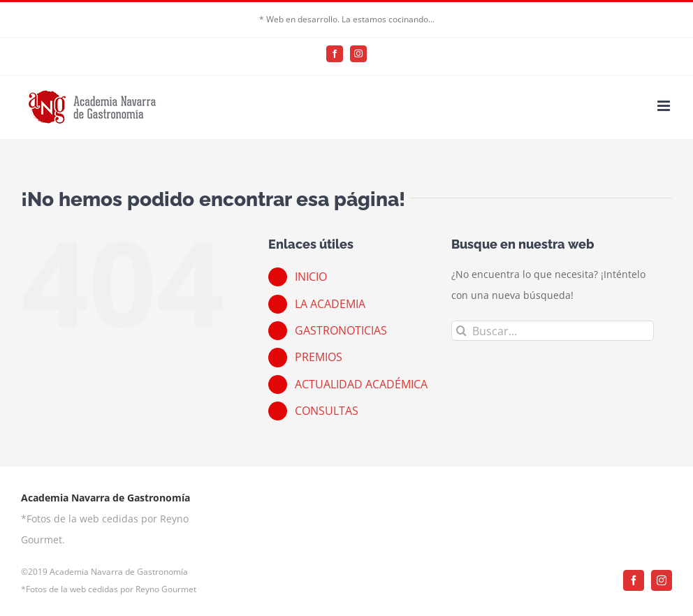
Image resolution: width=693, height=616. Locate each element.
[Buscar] (461, 331)
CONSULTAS (327, 411)
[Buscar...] (553, 331)
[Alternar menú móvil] (665, 106)
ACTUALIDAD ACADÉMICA (361, 384)
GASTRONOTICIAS (341, 330)
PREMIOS (319, 357)
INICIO (311, 277)
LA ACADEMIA (330, 304)
